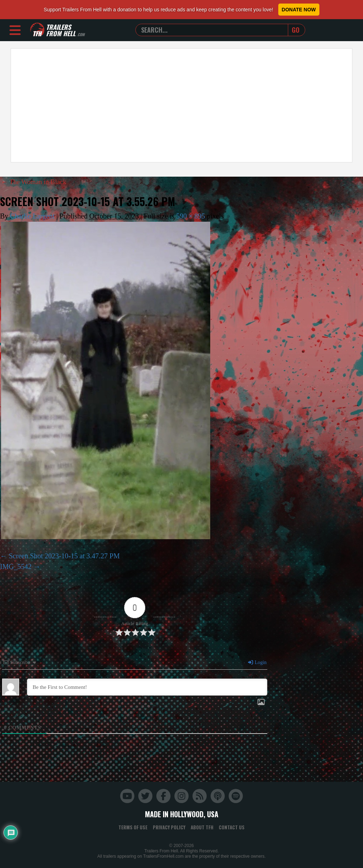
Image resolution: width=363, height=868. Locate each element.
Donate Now (299, 10)
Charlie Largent (32, 216)
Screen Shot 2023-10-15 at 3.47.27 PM (64, 555)
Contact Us (232, 827)
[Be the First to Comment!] (147, 687)
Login (257, 662)
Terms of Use (133, 827)
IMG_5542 (16, 566)
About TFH (202, 827)
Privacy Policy (169, 827)
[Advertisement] (181, 105)
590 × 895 (191, 216)
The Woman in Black (35, 182)
